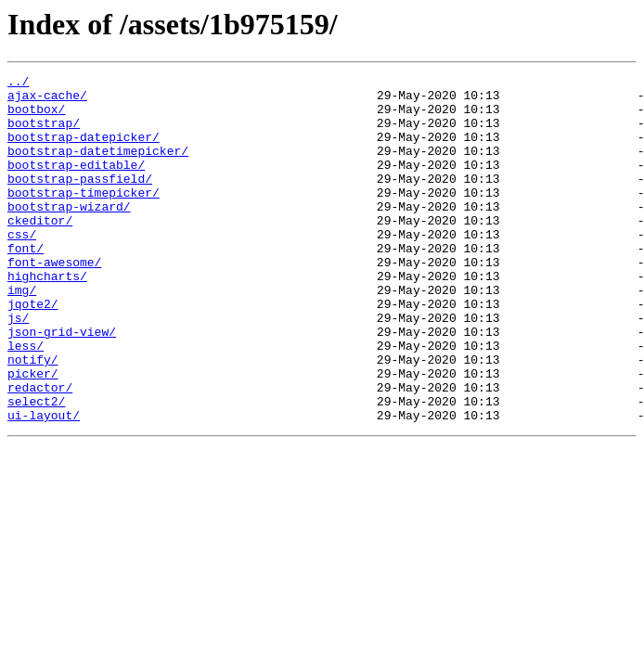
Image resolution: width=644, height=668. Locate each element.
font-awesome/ (54, 301)
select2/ (36, 468)
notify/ (33, 417)
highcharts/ (47, 317)
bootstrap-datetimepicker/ (98, 167)
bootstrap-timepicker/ (84, 217)
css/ (22, 267)
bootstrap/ (44, 134)
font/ (26, 284)
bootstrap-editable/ (76, 184)
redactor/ (40, 451)
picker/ (33, 434)
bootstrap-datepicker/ (84, 150)
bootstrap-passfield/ (80, 200)
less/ (26, 401)
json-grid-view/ (62, 384)
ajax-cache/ (47, 100)
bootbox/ (36, 117)
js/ (18, 367)
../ (18, 83)
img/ (22, 334)
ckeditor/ (40, 250)
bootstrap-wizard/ (69, 234)
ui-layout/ (44, 484)
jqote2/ (33, 351)
